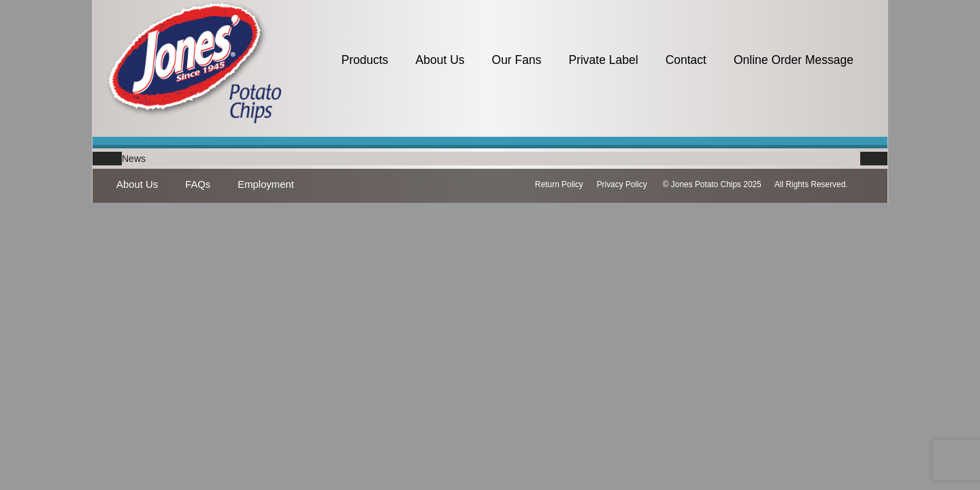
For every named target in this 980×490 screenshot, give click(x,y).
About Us (440, 60)
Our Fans (517, 60)
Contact (686, 60)
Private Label (603, 60)
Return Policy (559, 184)
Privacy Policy (622, 184)
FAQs (198, 184)
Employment (266, 184)
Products (364, 60)
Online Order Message (794, 60)
